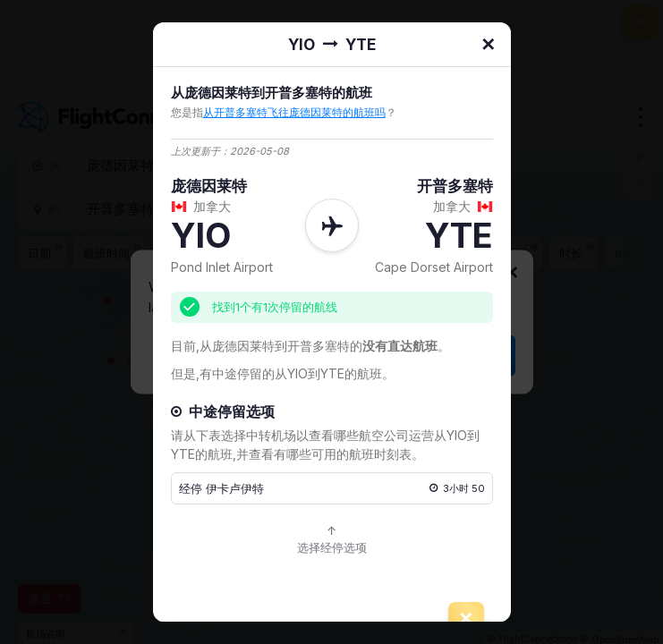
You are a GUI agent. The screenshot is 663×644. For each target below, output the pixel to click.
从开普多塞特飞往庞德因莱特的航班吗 (294, 112)
